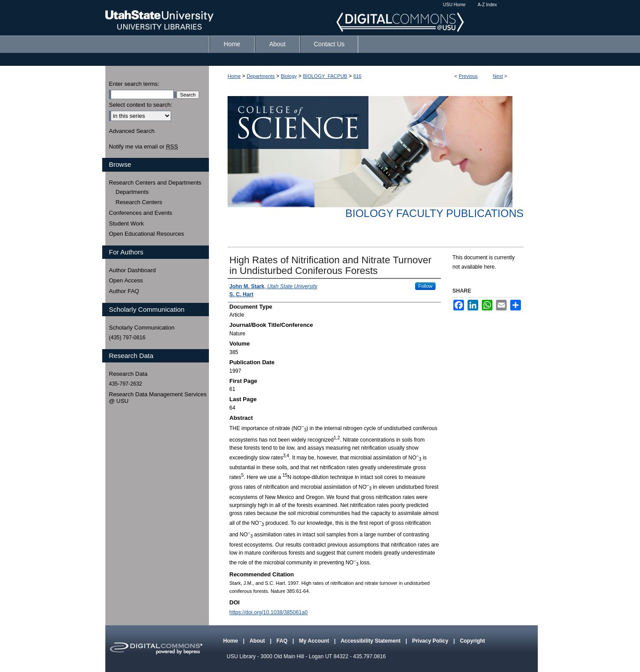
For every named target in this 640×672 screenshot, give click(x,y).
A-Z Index (487, 5)
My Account (315, 641)
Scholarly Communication (142, 328)
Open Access (126, 280)
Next (498, 76)
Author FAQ (124, 291)
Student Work (126, 223)
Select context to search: (140, 105)
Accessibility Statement (371, 641)
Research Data (128, 374)
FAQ (283, 641)
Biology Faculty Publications (434, 213)
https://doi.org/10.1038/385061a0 (268, 612)
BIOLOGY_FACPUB (325, 76)
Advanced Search (132, 131)
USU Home (454, 5)
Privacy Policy (431, 641)
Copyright (473, 641)
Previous (468, 76)
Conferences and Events (140, 213)
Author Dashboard (132, 270)
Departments (261, 76)
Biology (289, 76)
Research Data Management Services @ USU (158, 398)
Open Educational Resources (146, 234)
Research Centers (139, 202)
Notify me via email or (143, 147)
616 (357, 76)
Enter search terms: (134, 84)
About (258, 641)
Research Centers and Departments (155, 183)
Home (234, 76)
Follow (425, 286)
